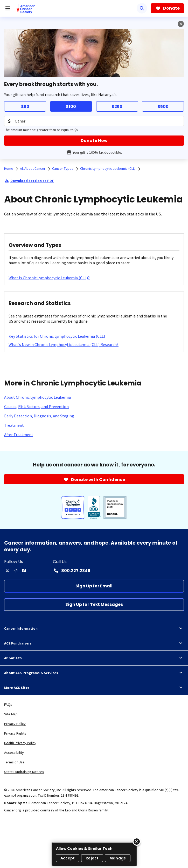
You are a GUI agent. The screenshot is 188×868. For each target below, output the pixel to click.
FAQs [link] (8, 704)
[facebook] (24, 571)
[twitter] (7, 571)
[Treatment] (14, 425)
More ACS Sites (94, 688)
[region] (94, 854)
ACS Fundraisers (94, 643)
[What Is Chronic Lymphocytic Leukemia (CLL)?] (49, 278)
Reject (92, 858)
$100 (71, 107)
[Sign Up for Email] (94, 586)
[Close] (137, 842)
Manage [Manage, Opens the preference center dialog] (118, 858)
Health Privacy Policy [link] (20, 743)
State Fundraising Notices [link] (24, 772)
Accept (68, 858)
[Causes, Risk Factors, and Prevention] (36, 406)
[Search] (142, 8)
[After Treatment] (19, 435)
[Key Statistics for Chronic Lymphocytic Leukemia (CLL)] (57, 336)
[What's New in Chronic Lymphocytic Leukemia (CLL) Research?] (64, 344)
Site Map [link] (11, 714)
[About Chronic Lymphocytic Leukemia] (37, 397)
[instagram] (16, 571)
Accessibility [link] (14, 752)
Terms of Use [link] (14, 762)
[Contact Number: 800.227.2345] (72, 571)
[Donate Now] (94, 141)
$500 (163, 107)
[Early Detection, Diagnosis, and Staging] (39, 416)
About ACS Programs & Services (94, 673)
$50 (25, 107)
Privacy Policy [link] (15, 724)
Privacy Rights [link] (15, 733)
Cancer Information (94, 628)
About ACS (94, 658)
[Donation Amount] (94, 121)
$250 (117, 107)
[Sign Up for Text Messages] (94, 605)
